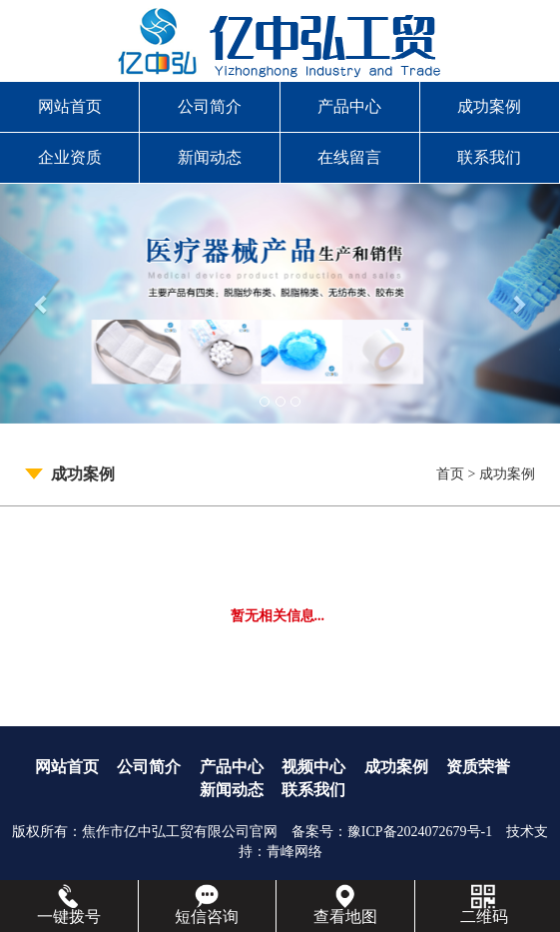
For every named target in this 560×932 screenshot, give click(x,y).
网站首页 (70, 106)
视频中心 (313, 767)
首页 (450, 474)
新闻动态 (210, 157)
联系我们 (489, 157)
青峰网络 (294, 852)
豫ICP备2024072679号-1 (420, 832)
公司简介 (210, 106)
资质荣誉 (478, 767)
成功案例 (489, 106)
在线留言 (349, 157)
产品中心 (349, 106)
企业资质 (70, 157)
